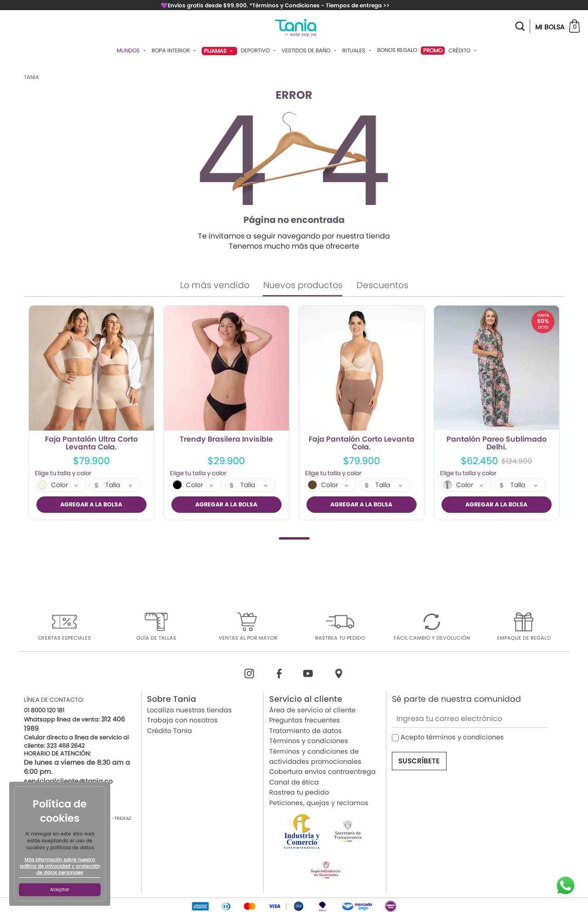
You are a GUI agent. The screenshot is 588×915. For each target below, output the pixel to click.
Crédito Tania (170, 730)
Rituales (358, 51)
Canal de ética (294, 782)
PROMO (433, 50)
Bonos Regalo (397, 50)
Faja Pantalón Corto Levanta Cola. (362, 443)
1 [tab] (294, 538)
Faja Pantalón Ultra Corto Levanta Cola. (91, 443)
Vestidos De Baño (310, 51)
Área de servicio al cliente (312, 710)
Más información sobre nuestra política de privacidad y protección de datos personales (60, 866)
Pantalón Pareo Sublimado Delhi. (497, 443)
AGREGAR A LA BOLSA (91, 504)
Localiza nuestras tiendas (189, 710)
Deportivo (259, 51)
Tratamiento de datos (305, 730)
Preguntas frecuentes (305, 720)
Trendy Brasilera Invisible (226, 440)
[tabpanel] (91, 413)
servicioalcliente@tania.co (68, 781)
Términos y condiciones (309, 741)
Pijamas (219, 51)
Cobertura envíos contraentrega (322, 772)
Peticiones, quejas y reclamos (319, 802)
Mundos (132, 51)
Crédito (464, 51)
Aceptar (60, 889)
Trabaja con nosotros (182, 720)
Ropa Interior (175, 51)
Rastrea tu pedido (299, 792)
